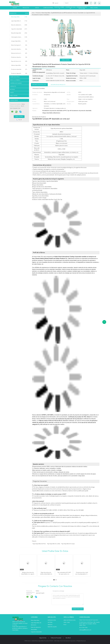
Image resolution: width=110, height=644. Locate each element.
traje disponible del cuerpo (68, 544)
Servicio (50, 625)
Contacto (13, 86)
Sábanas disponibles (19, 65)
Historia (50, 622)
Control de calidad (70, 8)
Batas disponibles (19, 17)
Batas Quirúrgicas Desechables (19, 45)
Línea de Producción (69, 620)
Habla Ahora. (94, 8)
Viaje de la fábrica (59, 8)
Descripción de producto (58, 85)
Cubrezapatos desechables (19, 37)
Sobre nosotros (48, 8)
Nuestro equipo (52, 627)
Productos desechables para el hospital (19, 69)
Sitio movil (68, 638)
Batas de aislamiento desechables (19, 25)
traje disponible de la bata (54, 544)
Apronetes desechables (19, 49)
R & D (65, 625)
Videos (37, 8)
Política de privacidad (56, 638)
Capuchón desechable (19, 29)
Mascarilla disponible (19, 33)
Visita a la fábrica (15, 80)
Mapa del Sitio (43, 638)
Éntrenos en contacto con (82, 8)
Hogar (15, 8)
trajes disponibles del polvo (39, 544)
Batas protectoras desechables (19, 53)
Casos (12, 93)
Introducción (52, 620)
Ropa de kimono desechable (19, 61)
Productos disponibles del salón (19, 73)
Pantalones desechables (19, 57)
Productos (26, 8)
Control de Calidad (16, 83)
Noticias (12, 89)
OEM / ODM (67, 622)
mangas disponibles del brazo (19, 41)
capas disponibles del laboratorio (19, 21)
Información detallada (39, 85)
